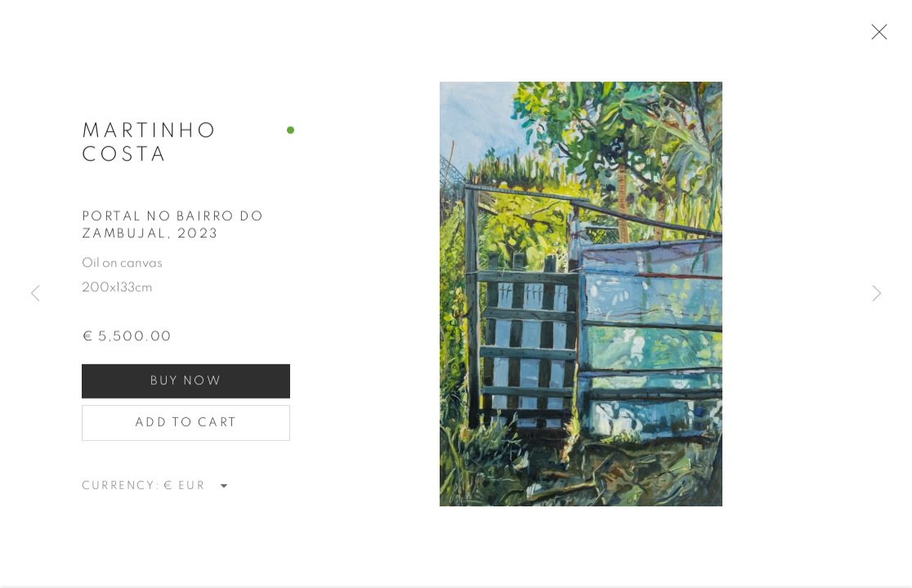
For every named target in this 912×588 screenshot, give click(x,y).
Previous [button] (35, 294)
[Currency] (196, 492)
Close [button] (881, 37)
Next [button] (877, 294)
